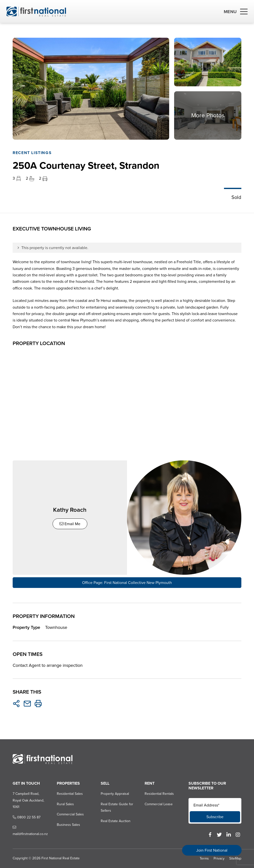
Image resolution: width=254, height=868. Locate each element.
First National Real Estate (61, 858)
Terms (204, 858)
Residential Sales (70, 794)
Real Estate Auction (116, 821)
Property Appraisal (115, 794)
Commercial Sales (70, 814)
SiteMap (235, 858)
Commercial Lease (159, 804)
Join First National (212, 850)
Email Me (70, 524)
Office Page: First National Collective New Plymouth (127, 583)
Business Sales (68, 825)
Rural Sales (65, 804)
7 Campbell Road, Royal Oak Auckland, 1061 (28, 800)
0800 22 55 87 (27, 817)
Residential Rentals (159, 794)
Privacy (219, 858)
